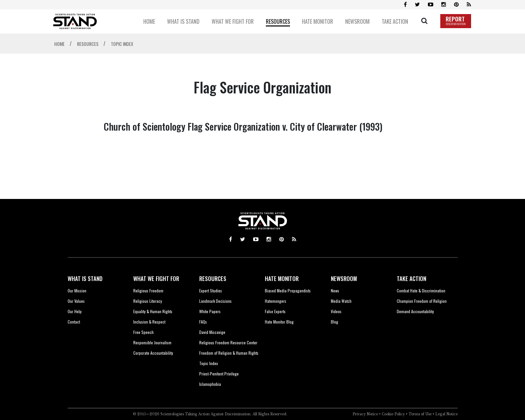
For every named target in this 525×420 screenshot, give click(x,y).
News (335, 291)
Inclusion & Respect (149, 322)
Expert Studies (211, 291)
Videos (336, 311)
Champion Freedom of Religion (422, 301)
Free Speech (143, 332)
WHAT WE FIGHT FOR (156, 278)
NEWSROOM (344, 278)
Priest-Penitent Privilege (219, 374)
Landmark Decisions (215, 301)
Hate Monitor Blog (279, 322)
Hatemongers (276, 301)
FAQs (203, 322)
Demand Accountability (415, 311)
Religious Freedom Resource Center (228, 342)
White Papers (210, 311)
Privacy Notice (365, 414)
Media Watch (341, 301)
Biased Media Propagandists (288, 291)
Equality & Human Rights (153, 311)
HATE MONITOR (282, 278)
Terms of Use (420, 414)
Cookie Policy (393, 414)
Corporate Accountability (153, 353)
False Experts (275, 311)
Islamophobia (210, 384)
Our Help (75, 311)
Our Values (76, 301)
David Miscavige (212, 332)
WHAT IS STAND (85, 278)
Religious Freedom (148, 291)
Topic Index (209, 363)
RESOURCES (213, 278)
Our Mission (77, 291)
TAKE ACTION (411, 278)
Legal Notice (446, 414)
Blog (334, 322)
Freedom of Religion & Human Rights (229, 353)
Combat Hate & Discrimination (421, 291)
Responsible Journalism (152, 342)
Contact (74, 322)
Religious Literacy (148, 301)
